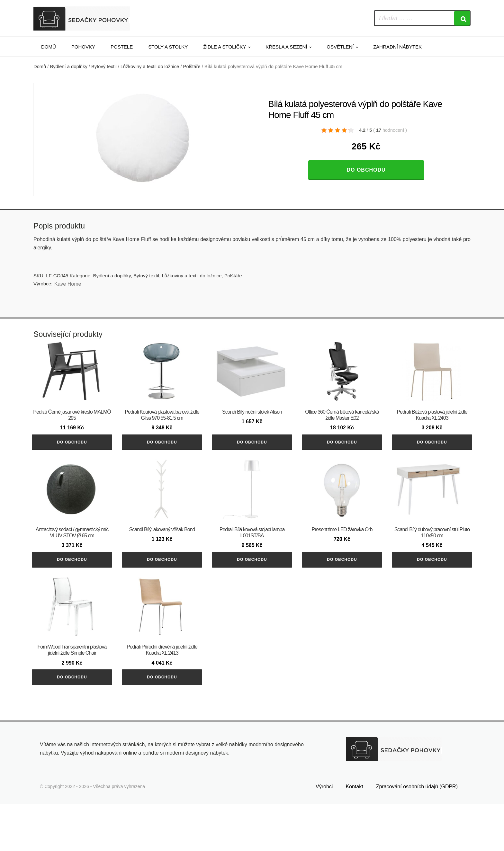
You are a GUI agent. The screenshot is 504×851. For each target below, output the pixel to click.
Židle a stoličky (225, 47)
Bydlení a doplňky (69, 67)
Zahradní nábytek (397, 47)
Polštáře (192, 67)
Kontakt (354, 834)
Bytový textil (104, 67)
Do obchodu (366, 170)
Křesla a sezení (286, 47)
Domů (49, 47)
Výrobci (324, 834)
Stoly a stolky (168, 47)
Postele (122, 47)
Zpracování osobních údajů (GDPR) (417, 834)
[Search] (462, 18)
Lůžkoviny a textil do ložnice (150, 67)
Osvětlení (340, 47)
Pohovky (83, 47)
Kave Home (68, 284)
